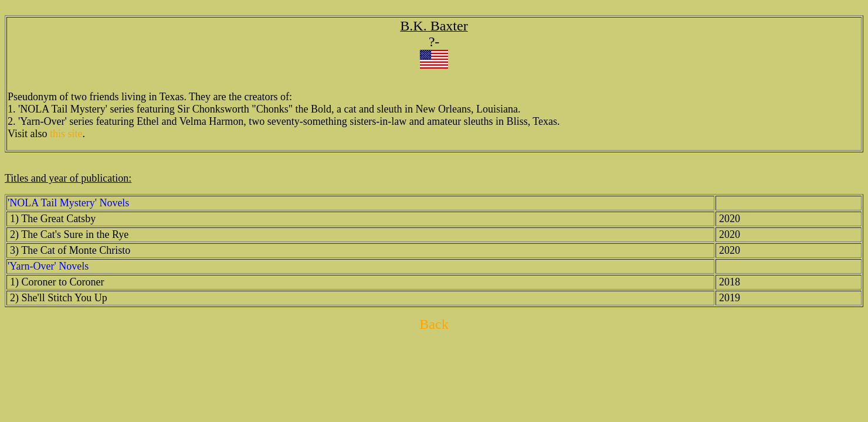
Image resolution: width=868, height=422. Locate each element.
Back (434, 324)
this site (66, 134)
